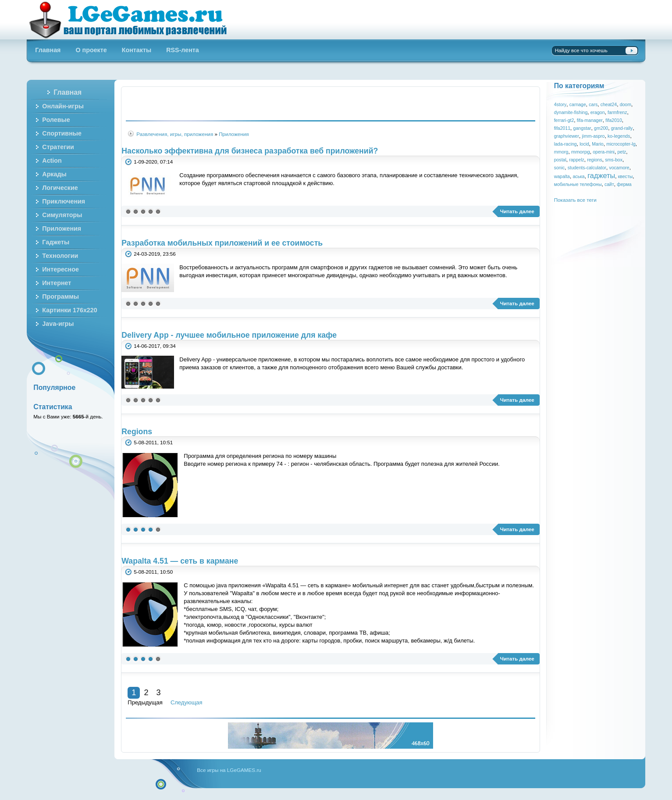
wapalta (562, 176)
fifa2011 (562, 128)
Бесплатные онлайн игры (133, 20)
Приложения (234, 134)
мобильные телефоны (578, 184)
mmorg (561, 152)
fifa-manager (590, 120)
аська (578, 176)
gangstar (582, 128)
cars (593, 104)
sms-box (614, 160)
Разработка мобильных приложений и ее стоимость (222, 243)
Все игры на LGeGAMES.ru (229, 770)
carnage (578, 104)
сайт (609, 184)
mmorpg (581, 152)
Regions (137, 432)
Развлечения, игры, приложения (175, 134)
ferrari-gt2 (564, 120)
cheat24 (609, 104)
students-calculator (587, 168)
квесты (626, 176)
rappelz (577, 160)
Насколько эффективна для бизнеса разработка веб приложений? (250, 151)
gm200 (601, 128)
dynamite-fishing (571, 112)
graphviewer (567, 136)
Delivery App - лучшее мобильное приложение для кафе (229, 335)
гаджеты (601, 175)
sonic (560, 168)
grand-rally (622, 128)
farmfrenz (617, 112)
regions (595, 160)
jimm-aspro (593, 136)
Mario (597, 144)
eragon (598, 112)
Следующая (187, 702)
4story (560, 104)
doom (626, 104)
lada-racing (565, 144)
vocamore (619, 168)
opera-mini (604, 152)
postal (560, 160)
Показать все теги (575, 200)
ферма (624, 184)
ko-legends (619, 136)
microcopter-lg (621, 144)
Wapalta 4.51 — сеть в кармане (180, 561)
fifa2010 (613, 120)
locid (584, 144)
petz (622, 152)
